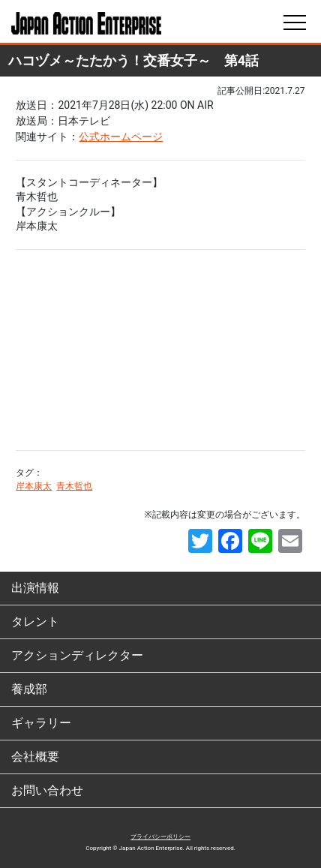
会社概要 (35, 757)
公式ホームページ (121, 137)
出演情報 (35, 588)
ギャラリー (41, 723)
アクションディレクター (77, 655)
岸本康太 (34, 486)
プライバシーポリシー (160, 837)
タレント (35, 622)
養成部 (29, 689)
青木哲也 (74, 486)
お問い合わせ (47, 790)
